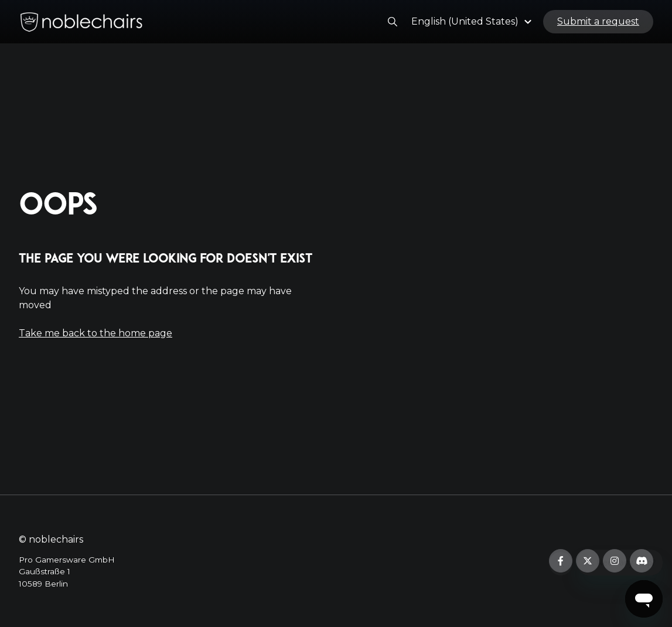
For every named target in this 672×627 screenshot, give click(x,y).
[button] (473, 25)
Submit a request (598, 25)
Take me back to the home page (95, 333)
